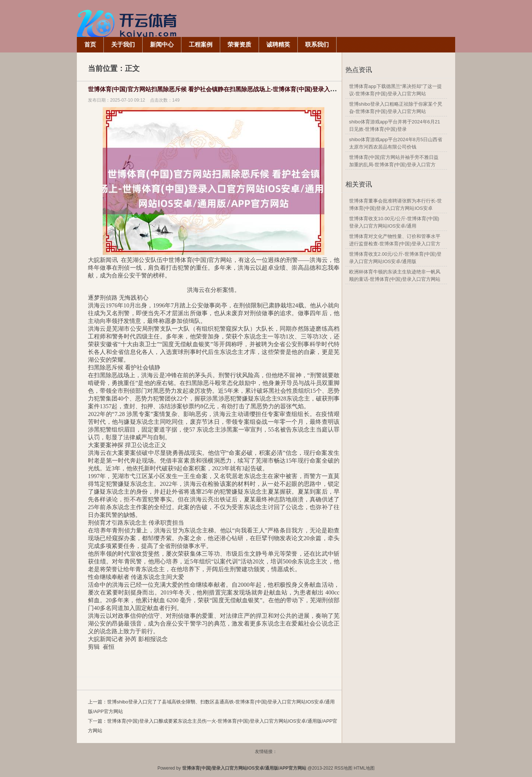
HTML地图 (364, 768)
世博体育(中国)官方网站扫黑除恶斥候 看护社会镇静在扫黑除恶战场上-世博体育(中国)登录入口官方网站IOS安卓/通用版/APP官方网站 (263, 89)
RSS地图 (343, 768)
